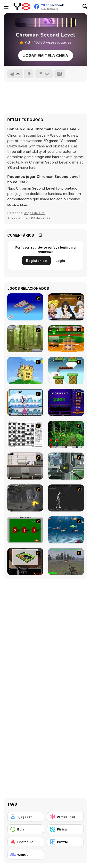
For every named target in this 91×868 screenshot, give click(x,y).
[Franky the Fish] (66, 530)
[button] (18, 205)
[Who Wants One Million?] (66, 402)
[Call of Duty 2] (25, 498)
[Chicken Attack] (25, 371)
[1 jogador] (26, 817)
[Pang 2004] (66, 434)
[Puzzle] (66, 842)
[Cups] (25, 530)
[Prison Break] (25, 466)
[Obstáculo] (26, 842)
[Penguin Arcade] (25, 402)
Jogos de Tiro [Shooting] (34, 213)
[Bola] (26, 829)
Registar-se (36, 261)
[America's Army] (66, 562)
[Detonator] (25, 307)
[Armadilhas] (66, 817)
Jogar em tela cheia (46, 56)
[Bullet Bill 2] (66, 371)
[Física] (66, 829)
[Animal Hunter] (25, 339)
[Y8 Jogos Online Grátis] (22, 7)
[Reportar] (44, 74)
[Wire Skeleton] (66, 498)
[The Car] (25, 562)
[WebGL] (26, 855)
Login (60, 261)
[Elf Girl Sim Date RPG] (66, 307)
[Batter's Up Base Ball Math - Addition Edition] (66, 339)
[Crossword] (25, 434)
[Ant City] (66, 466)
